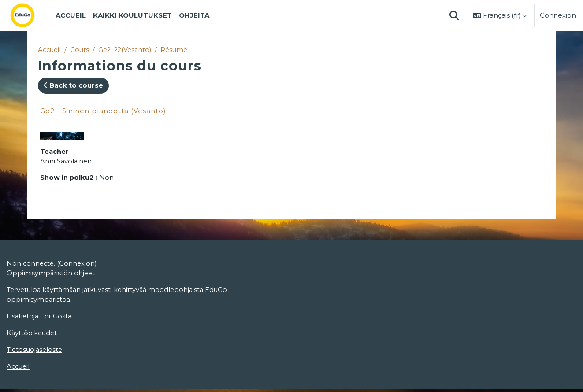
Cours (82, 50)
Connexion (558, 15)
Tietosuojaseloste (35, 352)
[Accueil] (30, 15)
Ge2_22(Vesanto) (129, 50)
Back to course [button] (73, 86)
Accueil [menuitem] (71, 15)
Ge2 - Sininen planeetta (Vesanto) (103, 111)
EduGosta (58, 318)
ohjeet (85, 275)
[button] (454, 15)
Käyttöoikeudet (33, 335)
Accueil (50, 50)
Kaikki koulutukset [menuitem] (132, 15)
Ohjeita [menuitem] (194, 15)
